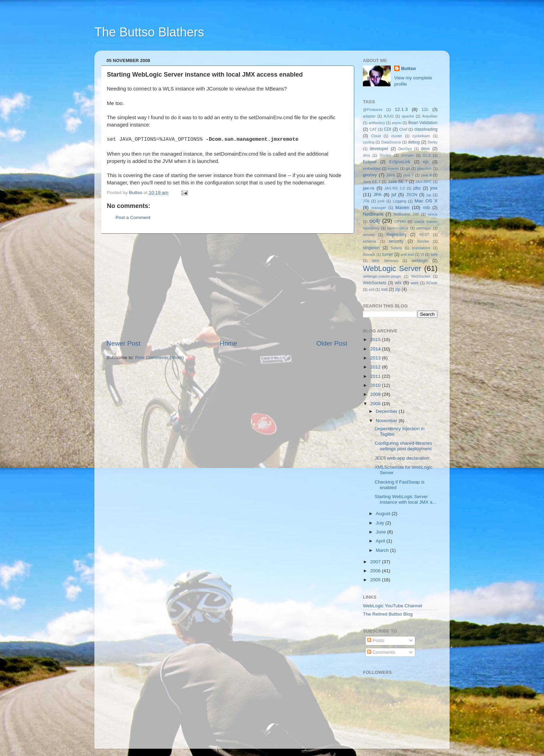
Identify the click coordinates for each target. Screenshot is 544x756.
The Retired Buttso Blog (388, 614)
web (434, 254)
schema (369, 241)
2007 (376, 562)
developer (379, 149)
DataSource (391, 142)
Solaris (396, 248)
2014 (376, 349)
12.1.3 (401, 109)
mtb (426, 208)
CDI (388, 129)
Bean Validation (423, 123)
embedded (372, 168)
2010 (376, 385)
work (415, 283)
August (384, 514)
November (387, 421)
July (381, 523)
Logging (399, 201)
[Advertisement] (227, 286)
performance (398, 228)
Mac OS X (426, 201)
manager (379, 208)
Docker (385, 155)
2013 (376, 358)
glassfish (424, 168)
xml (371, 289)
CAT (373, 129)
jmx (434, 188)
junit (381, 201)
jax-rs (369, 188)
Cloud (376, 136)
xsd (384, 289)
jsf (394, 195)
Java (391, 175)
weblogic (420, 261)
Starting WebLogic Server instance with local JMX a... (406, 499)
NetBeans (373, 214)
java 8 (426, 175)
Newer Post (124, 343)
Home (228, 343)
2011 (376, 376)
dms (366, 155)
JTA (366, 201)
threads (369, 254)
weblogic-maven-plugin (382, 276)
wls (398, 283)
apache (408, 116)
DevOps (405, 149)
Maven (402, 207)
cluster (397, 136)
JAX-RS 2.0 (395, 188)
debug (414, 142)
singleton (371, 248)
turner (388, 254)
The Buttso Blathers (149, 32)
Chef (403, 129)
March (383, 550)
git (408, 168)
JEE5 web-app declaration (402, 458)
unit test (407, 254)
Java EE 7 (372, 182)
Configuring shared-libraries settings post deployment (403, 446)
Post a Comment (133, 218)
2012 (376, 367)
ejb (426, 162)
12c (425, 110)
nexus (432, 214)
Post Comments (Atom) (160, 358)
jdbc (417, 188)
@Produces (373, 110)
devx (426, 149)
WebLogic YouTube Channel (392, 606)
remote (369, 235)
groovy (370, 175)
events (393, 168)
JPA (377, 195)
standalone (421, 248)
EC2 (427, 155)
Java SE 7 (398, 182)
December (387, 411)
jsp (429, 195)
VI (422, 254)
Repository (397, 235)
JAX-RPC (424, 182)
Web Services (385, 261)
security (396, 241)
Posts (376, 640)
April (381, 541)
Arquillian (430, 116)
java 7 (408, 175)
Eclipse (370, 162)
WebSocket (421, 276)
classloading (426, 129)
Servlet (423, 241)
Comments (381, 652)
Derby (432, 142)
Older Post (332, 343)
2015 (376, 340)
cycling (369, 142)
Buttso (409, 68)
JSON (411, 195)
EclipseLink (399, 162)
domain (407, 155)
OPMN (400, 221)
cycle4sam (421, 136)
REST (424, 235)
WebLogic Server (392, 268)
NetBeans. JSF (406, 214)
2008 (376, 404)
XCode (432, 283)
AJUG (389, 116)
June (381, 532)
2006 (376, 571)
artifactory (377, 123)
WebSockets (375, 283)
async (397, 123)
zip (398, 289)
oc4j (375, 221)
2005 (376, 580)
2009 (376, 394)
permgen (424, 228)
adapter (369, 116)
